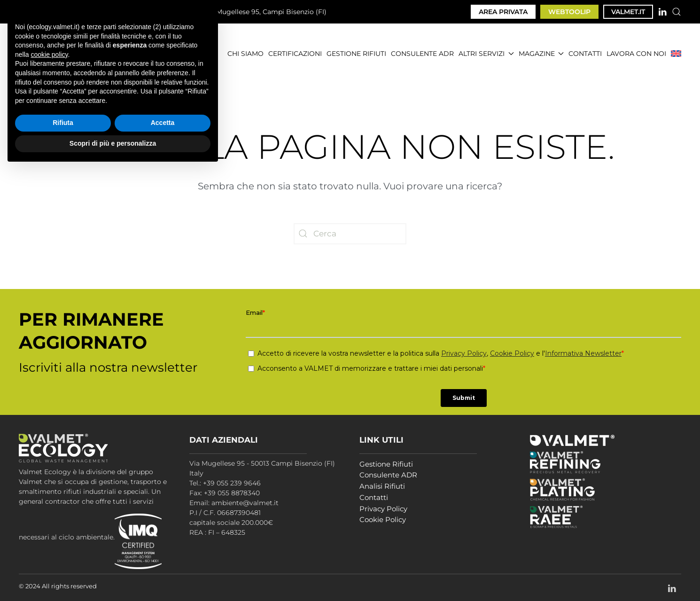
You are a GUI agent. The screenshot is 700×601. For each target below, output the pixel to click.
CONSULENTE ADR (422, 54)
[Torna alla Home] (72, 54)
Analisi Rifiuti (382, 486)
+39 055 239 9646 (58, 12)
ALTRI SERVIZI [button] (486, 54)
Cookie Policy (383, 519)
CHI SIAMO (245, 54)
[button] (677, 12)
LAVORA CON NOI (636, 54)
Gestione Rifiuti (386, 464)
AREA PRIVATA (503, 12)
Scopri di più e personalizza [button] (113, 575)
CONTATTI (585, 54)
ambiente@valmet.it (146, 12)
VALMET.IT (628, 12)
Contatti (374, 497)
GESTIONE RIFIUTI (356, 54)
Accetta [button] (163, 555)
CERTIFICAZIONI (295, 54)
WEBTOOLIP (569, 12)
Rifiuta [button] (63, 555)
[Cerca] (350, 234)
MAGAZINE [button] (541, 54)
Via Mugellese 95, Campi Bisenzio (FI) (261, 12)
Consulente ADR (388, 475)
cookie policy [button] (49, 486)
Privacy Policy (383, 509)
